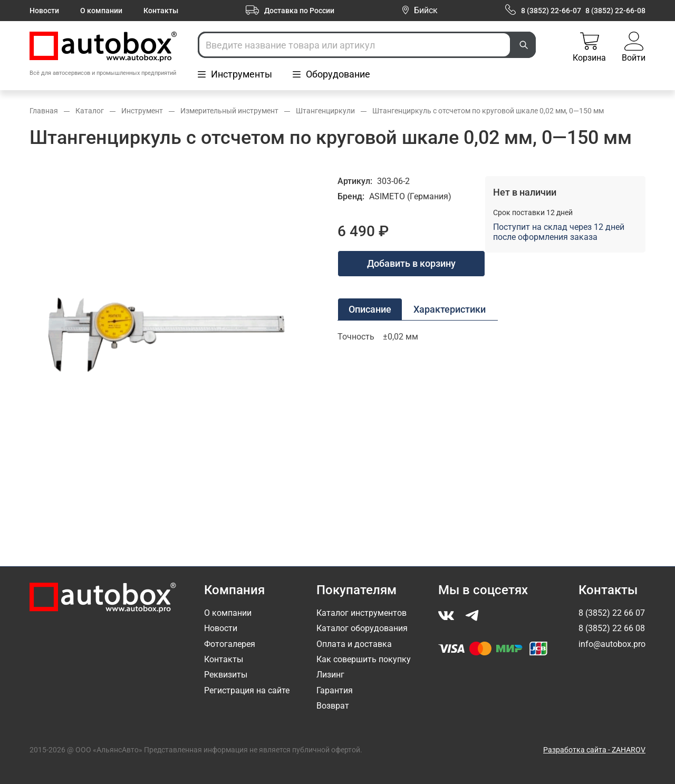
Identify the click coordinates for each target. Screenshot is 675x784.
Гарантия (335, 690)
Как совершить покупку (364, 659)
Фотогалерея (230, 644)
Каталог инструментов (361, 613)
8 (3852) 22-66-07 (551, 11)
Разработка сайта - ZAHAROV (594, 750)
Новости (44, 11)
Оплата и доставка (354, 644)
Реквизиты (226, 675)
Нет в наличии (525, 192)
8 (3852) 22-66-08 (615, 11)
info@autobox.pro (612, 644)
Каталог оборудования (362, 628)
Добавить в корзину (411, 263)
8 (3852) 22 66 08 (612, 628)
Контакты (161, 11)
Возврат (333, 706)
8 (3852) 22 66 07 (612, 613)
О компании (101, 11)
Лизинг (330, 675)
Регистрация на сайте (247, 690)
